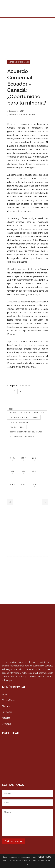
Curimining (13, 244)
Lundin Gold (14, 236)
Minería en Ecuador (19, 422)
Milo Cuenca (29, 115)
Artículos (6, 718)
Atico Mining (39, 240)
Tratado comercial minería (23, 437)
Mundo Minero (17, 427)
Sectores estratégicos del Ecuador (27, 432)
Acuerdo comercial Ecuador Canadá (27, 413)
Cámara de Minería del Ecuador (29, 197)
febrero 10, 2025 (16, 111)
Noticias (6, 706)
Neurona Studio (20, 861)
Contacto (6, 724)
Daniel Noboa (18, 150)
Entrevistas (7, 712)
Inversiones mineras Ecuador (24, 417)
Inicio (4, 694)
